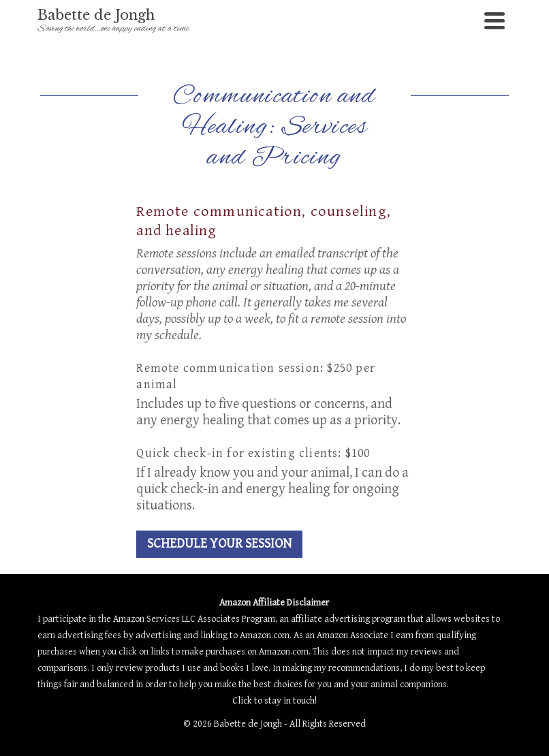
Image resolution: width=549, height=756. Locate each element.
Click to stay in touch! (274, 701)
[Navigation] (495, 20)
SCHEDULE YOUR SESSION (219, 544)
